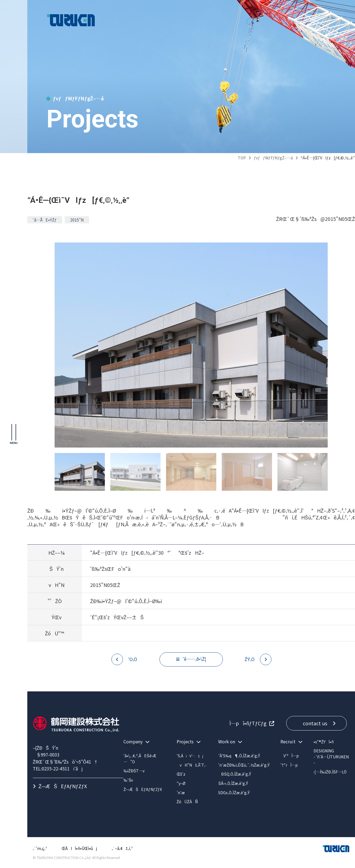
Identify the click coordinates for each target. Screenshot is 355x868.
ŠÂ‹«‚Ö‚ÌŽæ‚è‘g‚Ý (233, 783)
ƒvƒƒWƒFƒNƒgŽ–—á (273, 158)
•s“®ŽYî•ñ (324, 742)
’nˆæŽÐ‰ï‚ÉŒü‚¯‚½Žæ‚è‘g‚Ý (244, 765)
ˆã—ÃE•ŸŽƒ (45, 220)
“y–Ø (181, 783)
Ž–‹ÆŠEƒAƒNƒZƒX (63, 786)
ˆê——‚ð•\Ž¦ (194, 659)
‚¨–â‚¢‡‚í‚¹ (122, 848)
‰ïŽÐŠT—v (134, 771)
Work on (227, 741)
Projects (185, 741)
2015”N (77, 220)
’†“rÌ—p (289, 765)
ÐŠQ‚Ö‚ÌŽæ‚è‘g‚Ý (235, 774)
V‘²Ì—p (290, 756)
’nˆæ (181, 793)
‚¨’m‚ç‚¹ (40, 848)
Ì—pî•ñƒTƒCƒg (246, 723)
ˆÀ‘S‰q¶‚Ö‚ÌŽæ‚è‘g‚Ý (239, 756)
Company (133, 741)
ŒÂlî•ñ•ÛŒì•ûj (79, 848)
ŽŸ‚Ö (250, 659)
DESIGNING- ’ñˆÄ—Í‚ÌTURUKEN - (331, 757)
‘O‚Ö (133, 659)
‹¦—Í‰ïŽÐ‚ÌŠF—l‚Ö (330, 772)
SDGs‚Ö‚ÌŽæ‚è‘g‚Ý (234, 793)
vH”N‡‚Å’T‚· (192, 765)
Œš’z (181, 774)
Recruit (288, 741)
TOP (242, 158)
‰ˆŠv (128, 780)
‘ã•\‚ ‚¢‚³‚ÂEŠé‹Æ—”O (140, 759)
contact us (315, 723)
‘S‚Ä (190, 756)
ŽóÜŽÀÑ (187, 802)
